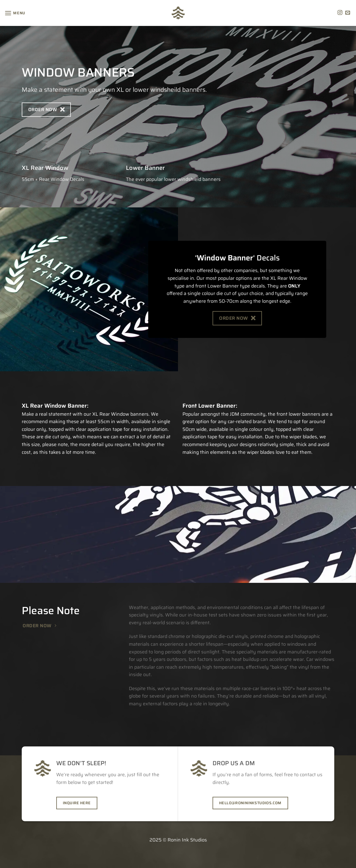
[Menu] (15, 13)
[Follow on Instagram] (340, 13)
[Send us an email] (348, 13)
